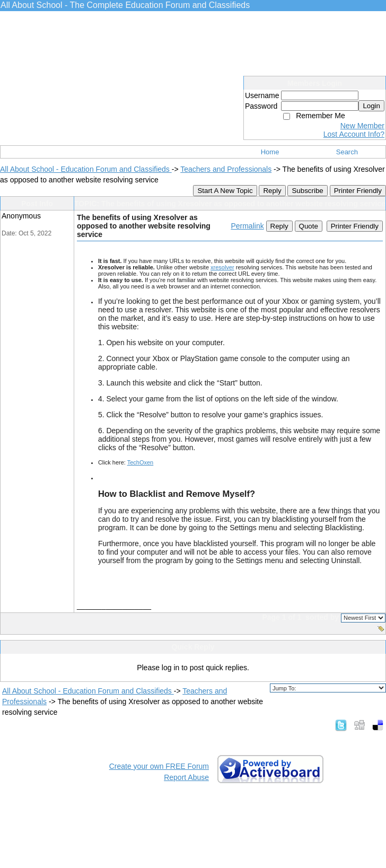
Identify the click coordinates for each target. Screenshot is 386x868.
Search (347, 152)
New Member (362, 126)
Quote (309, 226)
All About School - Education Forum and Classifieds (86, 169)
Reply (272, 191)
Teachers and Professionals (226, 169)
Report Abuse (186, 777)
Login (371, 106)
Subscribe (307, 191)
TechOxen (141, 462)
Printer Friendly (358, 191)
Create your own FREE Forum (159, 766)
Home (270, 152)
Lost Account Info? (354, 134)
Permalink (247, 226)
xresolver (222, 267)
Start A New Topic (225, 191)
